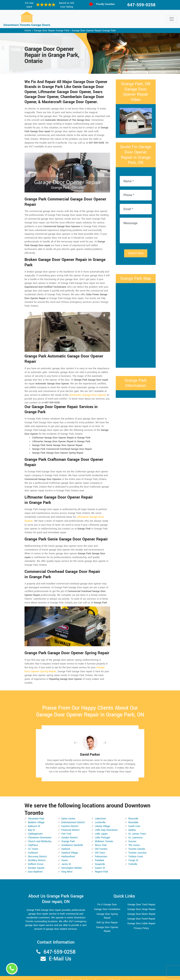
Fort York (66, 829)
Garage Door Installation (107, 905)
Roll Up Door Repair (107, 918)
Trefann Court (136, 852)
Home (28, 31)
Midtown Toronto (104, 837)
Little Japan (101, 829)
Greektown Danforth (72, 841)
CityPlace (33, 841)
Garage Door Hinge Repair (141, 905)
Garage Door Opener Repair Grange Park (94, 31)
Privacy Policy (141, 924)
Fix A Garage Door (107, 900)
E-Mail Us (60, 954)
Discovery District (37, 852)
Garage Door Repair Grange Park (51, 31)
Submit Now (136, 253)
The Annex (134, 841)
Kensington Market (72, 864)
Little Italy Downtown (106, 826)
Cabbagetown (35, 829)
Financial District (70, 826)
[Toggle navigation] (172, 19)
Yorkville (133, 860)
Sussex (132, 837)
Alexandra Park (36, 814)
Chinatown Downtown (40, 833)
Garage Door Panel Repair (141, 914)
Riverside (133, 814)
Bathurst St (34, 822)
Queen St (100, 864)
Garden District (69, 833)
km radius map (136, 325)
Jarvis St (66, 860)
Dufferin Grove (36, 860)
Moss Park (101, 841)
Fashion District (70, 822)
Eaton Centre (68, 814)
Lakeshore (100, 814)
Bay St (31, 826)
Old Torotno (101, 845)
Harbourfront (68, 852)
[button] (79, 738)
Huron (65, 856)
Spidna (132, 826)
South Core (134, 822)
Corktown (33, 848)
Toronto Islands (137, 845)
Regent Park (101, 867)
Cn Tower (33, 845)
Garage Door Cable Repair (141, 919)
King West (67, 867)
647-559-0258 (141, 5)
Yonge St (133, 856)
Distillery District (37, 856)
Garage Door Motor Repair (141, 910)
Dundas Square (36, 864)
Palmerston (101, 852)
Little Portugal (102, 833)
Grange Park (68, 837)
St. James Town (137, 829)
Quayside (100, 860)
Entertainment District (73, 818)
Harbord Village (70, 848)
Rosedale (133, 818)
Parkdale (100, 856)
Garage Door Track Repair (141, 900)
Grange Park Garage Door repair (89, 976)
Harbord (66, 845)
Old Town (100, 848)
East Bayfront (35, 867)
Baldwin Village (36, 818)
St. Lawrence (135, 833)
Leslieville (100, 818)
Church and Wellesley (40, 837)
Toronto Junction (137, 848)
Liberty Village (102, 822)
